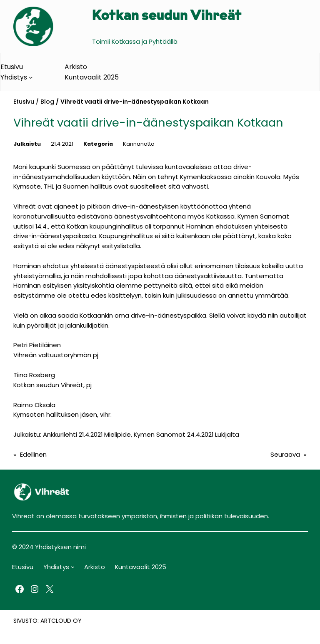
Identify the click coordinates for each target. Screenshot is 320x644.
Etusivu (24, 102)
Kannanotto (139, 144)
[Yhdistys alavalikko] (31, 77)
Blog (47, 102)
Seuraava (285, 454)
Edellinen (33, 454)
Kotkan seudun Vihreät (167, 16)
